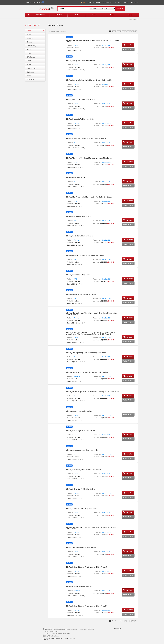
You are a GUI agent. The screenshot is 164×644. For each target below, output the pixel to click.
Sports (29, 61)
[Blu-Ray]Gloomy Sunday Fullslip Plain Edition (82, 450)
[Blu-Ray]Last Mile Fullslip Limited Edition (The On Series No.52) (89, 80)
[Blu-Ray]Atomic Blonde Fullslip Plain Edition (82, 509)
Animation (30, 80)
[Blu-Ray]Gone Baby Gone (75, 177)
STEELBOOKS (41, 15)
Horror (29, 49)
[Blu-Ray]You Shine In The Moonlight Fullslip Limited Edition (87, 372)
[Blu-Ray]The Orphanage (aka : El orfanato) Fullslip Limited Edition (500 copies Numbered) (91, 314)
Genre (29, 31)
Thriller (29, 65)
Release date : (102, 45)
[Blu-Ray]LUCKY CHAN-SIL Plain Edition (80, 100)
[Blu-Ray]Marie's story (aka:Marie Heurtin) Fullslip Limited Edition (89, 197)
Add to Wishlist (128, 49)
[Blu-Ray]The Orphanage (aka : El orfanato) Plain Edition (86, 353)
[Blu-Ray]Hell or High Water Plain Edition (80, 431)
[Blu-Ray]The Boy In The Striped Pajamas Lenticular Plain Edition (89, 158)
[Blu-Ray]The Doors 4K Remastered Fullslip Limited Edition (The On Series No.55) (92, 41)
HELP (126, 2)
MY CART (118, 2)
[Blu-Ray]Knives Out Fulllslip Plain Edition (81, 489)
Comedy (30, 38)
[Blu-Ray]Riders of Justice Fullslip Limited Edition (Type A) (86, 567)
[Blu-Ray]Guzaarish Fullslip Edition (78, 275)
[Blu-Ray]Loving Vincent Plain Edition (79, 411)
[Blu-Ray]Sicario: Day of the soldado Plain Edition (83, 470)
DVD (76, 15)
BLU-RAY (59, 15)
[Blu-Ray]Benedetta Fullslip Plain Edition (80, 119)
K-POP (94, 15)
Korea (130, 15)
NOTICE (133, 2)
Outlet (112, 15)
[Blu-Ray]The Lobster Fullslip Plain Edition (81, 548)
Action (29, 34)
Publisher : (73, 45)
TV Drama (30, 72)
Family (29, 53)
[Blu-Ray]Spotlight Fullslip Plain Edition (80, 236)
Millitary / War (32, 68)
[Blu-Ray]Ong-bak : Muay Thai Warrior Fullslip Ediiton (85, 255)
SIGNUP (98, 2)
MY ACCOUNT (108, 2)
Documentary (31, 46)
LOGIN (90, 2)
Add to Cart (128, 45)
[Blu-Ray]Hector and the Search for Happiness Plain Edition (87, 139)
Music (29, 76)
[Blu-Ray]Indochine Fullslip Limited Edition (81, 294)
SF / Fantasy (31, 57)
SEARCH (120, 9)
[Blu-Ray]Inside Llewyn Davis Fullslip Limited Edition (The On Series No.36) (93, 392)
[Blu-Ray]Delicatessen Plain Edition (78, 216)
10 (133, 31)
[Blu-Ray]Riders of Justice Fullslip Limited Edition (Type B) (86, 606)
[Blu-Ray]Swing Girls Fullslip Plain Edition (81, 61)
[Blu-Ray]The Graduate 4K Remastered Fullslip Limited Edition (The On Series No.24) (91, 528)
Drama (29, 42)
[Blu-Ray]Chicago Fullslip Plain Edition (79, 586)
